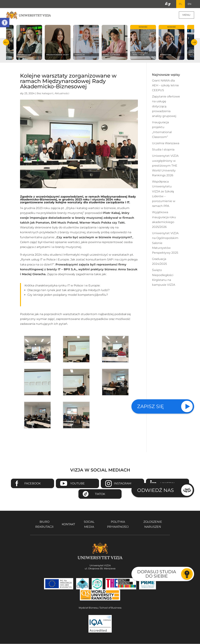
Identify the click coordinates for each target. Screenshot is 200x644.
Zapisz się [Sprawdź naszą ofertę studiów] (150, 406)
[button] (5, 23)
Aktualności (62, 94)
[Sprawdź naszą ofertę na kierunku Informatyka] (29, 43)
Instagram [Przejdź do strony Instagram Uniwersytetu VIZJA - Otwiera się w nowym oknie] (123, 484)
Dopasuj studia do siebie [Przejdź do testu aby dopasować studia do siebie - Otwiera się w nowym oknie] (157, 574)
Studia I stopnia (163, 150)
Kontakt (68, 524)
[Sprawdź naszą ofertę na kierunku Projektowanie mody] (58, 43)
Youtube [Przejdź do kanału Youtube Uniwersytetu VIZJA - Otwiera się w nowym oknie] (77, 484)
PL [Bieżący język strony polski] (180, 4)
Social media (89, 525)
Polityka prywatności (118, 525)
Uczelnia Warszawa (166, 143)
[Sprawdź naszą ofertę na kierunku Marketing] (172, 43)
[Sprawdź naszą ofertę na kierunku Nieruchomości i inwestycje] (143, 43)
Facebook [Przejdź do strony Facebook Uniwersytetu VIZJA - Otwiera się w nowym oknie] (32, 484)
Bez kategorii (45, 94)
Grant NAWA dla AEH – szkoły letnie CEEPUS (165, 86)
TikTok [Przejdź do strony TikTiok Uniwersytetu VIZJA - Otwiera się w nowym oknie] (100, 494)
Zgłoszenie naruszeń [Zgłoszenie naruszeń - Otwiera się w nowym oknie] (153, 525)
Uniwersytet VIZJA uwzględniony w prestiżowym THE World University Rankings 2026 (165, 166)
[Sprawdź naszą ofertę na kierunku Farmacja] (86, 43)
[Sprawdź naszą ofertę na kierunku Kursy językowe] (115, 43)
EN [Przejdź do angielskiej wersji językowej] (189, 4)
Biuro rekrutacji (44, 525)
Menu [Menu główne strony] (186, 15)
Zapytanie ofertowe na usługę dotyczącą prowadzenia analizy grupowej (166, 107)
